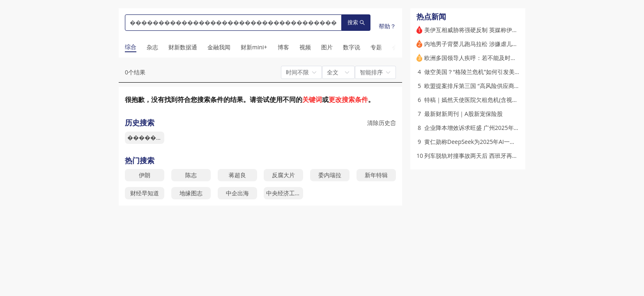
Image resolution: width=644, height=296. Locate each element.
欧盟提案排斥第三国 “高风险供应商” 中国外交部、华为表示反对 (505, 86)
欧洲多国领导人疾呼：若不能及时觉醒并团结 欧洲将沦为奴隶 (503, 58)
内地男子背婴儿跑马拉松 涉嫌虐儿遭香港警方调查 (488, 44)
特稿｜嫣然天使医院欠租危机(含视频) (472, 100)
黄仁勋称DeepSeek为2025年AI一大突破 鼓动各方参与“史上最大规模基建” (519, 142)
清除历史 (382, 123)
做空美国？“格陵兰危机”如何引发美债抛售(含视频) (488, 72)
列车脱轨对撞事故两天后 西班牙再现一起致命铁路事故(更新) (501, 156)
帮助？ (387, 26)
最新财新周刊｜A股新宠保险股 (463, 114)
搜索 (356, 22)
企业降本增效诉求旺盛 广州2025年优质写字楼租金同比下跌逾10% (509, 128)
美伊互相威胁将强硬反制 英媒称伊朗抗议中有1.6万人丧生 (498, 30)
